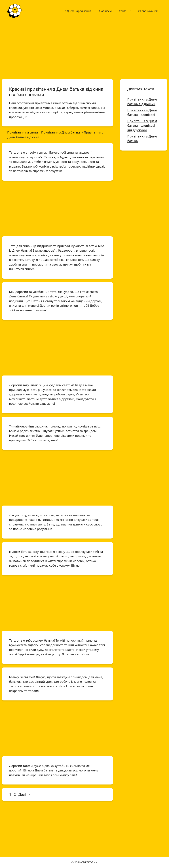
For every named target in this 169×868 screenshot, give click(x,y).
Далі (25, 794)
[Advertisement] (84, 49)
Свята (127, 11)
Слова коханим (148, 11)
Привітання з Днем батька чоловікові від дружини (142, 126)
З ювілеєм (105, 11)
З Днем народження (78, 11)
